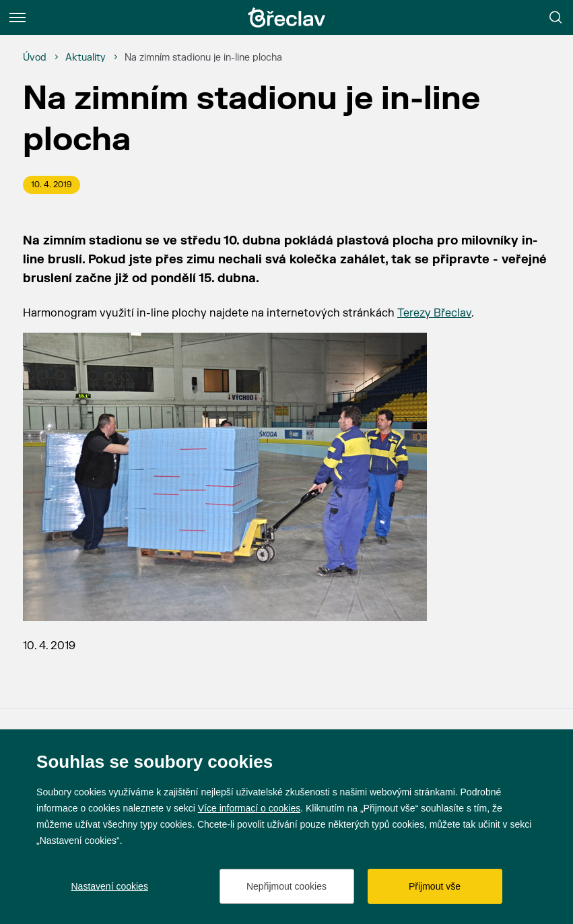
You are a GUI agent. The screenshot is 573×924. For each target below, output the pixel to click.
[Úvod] (35, 58)
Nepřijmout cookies (286, 886)
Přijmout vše (435, 886)
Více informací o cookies (249, 808)
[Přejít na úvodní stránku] (287, 18)
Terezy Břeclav (434, 313)
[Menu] (18, 18)
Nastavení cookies (110, 886)
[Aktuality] (86, 58)
